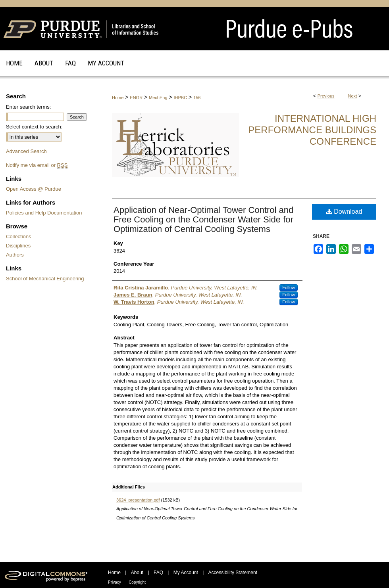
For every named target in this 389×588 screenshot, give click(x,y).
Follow (289, 287)
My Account (186, 573)
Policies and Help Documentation (44, 213)
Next (353, 96)
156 (197, 98)
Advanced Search (26, 151)
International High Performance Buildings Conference (312, 130)
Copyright (137, 582)
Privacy (115, 582)
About (137, 573)
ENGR (136, 98)
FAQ (158, 573)
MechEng (158, 98)
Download (344, 212)
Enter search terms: (28, 107)
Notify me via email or (37, 165)
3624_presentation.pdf (138, 500)
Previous (326, 96)
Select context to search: (34, 127)
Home (118, 98)
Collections (19, 237)
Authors (15, 255)
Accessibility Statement (233, 573)
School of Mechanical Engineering (45, 279)
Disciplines (18, 246)
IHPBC (181, 98)
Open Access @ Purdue (34, 189)
